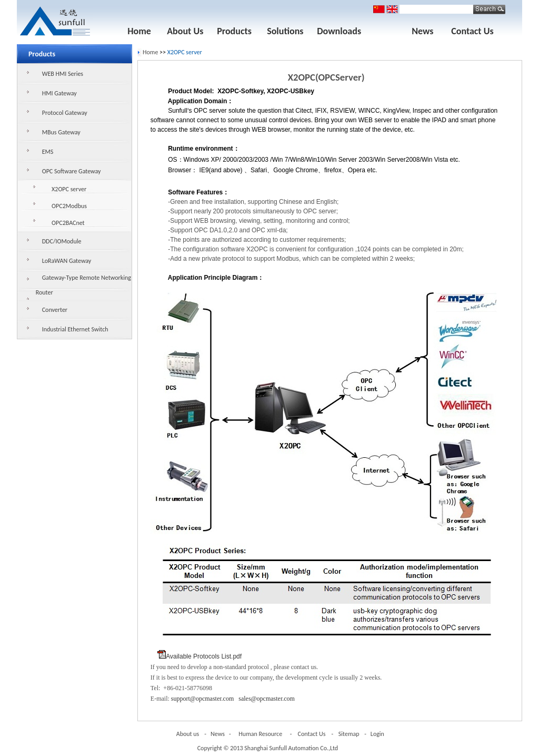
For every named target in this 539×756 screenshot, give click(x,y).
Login (377, 734)
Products (234, 31)
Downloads (339, 31)
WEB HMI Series (63, 74)
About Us (185, 31)
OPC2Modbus (69, 206)
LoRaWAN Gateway (67, 261)
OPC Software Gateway (72, 171)
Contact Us (472, 31)
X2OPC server (69, 189)
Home (139, 31)
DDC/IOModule (62, 241)
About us (188, 734)
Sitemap (349, 734)
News (422, 31)
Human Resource (260, 734)
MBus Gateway (61, 132)
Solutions (285, 31)
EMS (48, 152)
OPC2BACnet (68, 223)
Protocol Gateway (65, 113)
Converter (55, 310)
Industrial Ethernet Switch (75, 329)
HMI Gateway (59, 93)
